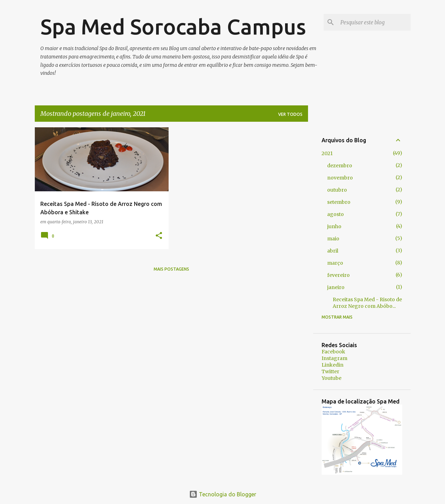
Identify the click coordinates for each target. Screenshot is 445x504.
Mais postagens (171, 269)
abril (333, 251)
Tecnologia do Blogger (223, 494)
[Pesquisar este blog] (374, 22)
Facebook (333, 352)
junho (334, 226)
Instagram (334, 358)
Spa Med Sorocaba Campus (173, 26)
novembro (340, 178)
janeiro (336, 287)
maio (333, 239)
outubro (337, 190)
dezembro (340, 166)
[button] (159, 236)
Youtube (331, 378)
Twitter (330, 371)
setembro (339, 202)
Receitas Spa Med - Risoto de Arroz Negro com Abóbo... (367, 303)
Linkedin (333, 365)
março (335, 263)
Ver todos (290, 114)
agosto (335, 214)
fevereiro (338, 275)
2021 (327, 153)
